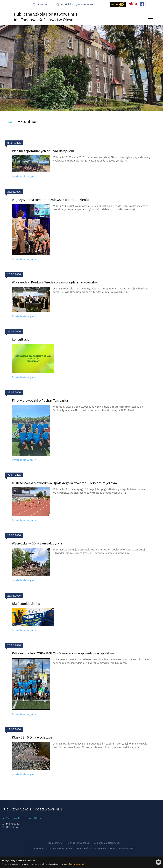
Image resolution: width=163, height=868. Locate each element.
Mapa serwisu (54, 843)
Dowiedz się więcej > (24, 176)
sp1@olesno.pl (10, 827)
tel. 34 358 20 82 (11, 823)
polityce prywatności (76, 864)
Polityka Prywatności (78, 843)
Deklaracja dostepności (107, 843)
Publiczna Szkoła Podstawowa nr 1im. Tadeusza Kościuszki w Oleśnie (46, 17)
